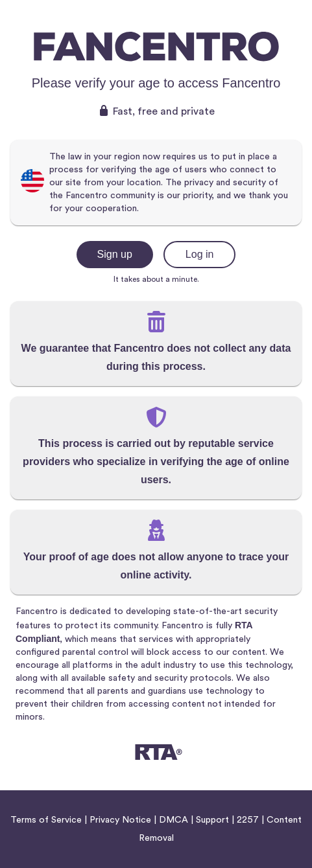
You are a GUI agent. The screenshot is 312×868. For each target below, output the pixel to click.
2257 (248, 820)
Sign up (115, 254)
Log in (200, 254)
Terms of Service (46, 820)
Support (212, 820)
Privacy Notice (120, 820)
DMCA (174, 820)
